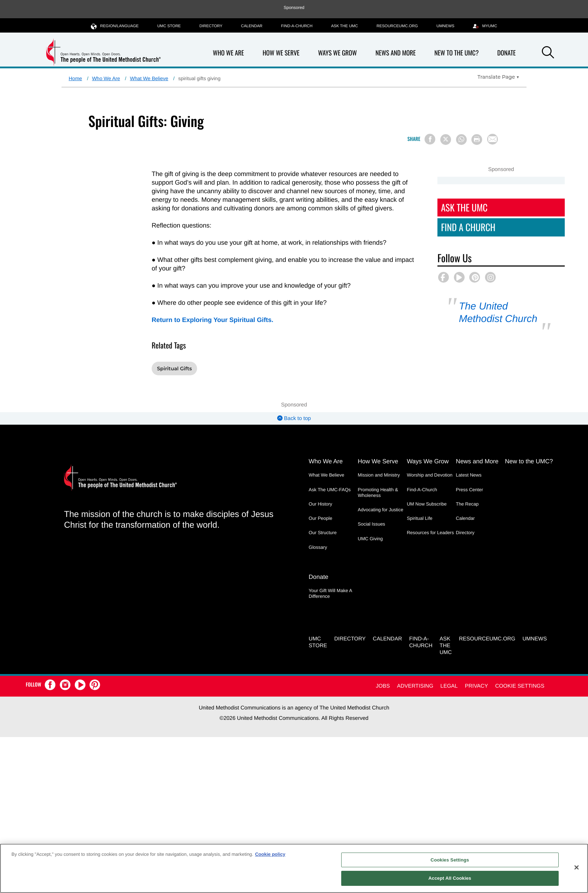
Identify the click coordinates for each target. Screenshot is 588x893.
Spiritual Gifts (174, 369)
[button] (548, 54)
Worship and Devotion (430, 475)
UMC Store (169, 26)
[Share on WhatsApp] (461, 140)
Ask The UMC (464, 207)
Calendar (252, 26)
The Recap (467, 504)
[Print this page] (477, 140)
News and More (396, 53)
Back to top (294, 418)
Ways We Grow (337, 53)
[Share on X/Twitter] (446, 140)
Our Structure (323, 533)
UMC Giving (370, 539)
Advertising (415, 686)
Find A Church (468, 227)
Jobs (383, 686)
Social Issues (371, 524)
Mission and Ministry (379, 475)
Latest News (469, 475)
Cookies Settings (450, 860)
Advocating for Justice (380, 510)
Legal (449, 686)
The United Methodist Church (498, 312)
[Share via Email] (493, 139)
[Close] (577, 867)
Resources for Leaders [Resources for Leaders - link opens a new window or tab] (430, 533)
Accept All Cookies (450, 878)
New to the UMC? (456, 53)
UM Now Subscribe (427, 504)
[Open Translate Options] (498, 77)
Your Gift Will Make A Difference (330, 593)
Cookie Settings (520, 686)
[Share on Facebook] (430, 139)
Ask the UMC (345, 26)
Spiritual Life (420, 518)
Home (75, 78)
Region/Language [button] (115, 26)
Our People (320, 518)
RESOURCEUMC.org (397, 26)
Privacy (477, 686)
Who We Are (228, 53)
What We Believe (149, 78)
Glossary (318, 547)
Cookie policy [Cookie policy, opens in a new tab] (270, 854)
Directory (211, 26)
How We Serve (281, 53)
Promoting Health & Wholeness (378, 492)
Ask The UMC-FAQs (330, 490)
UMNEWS (445, 26)
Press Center (470, 490)
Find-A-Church (297, 26)
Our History (320, 504)
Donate (506, 53)
